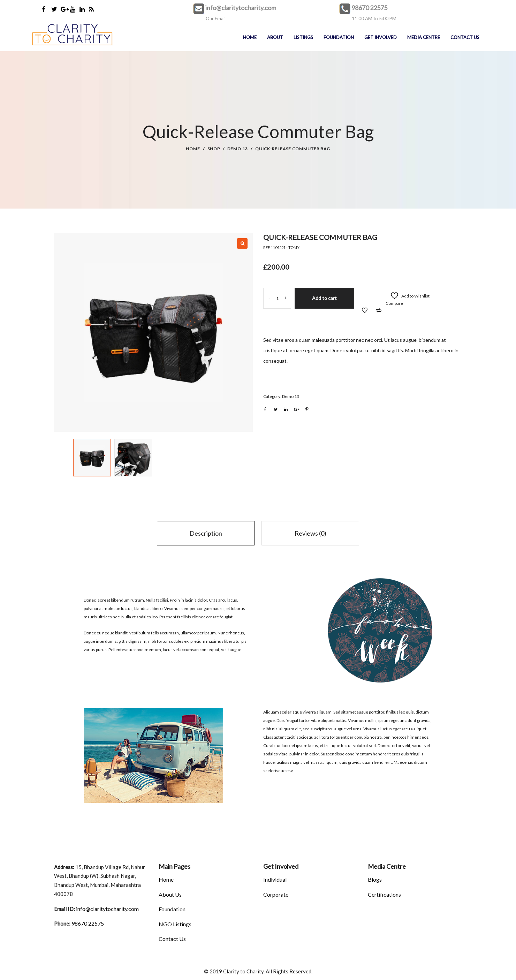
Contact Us (172, 939)
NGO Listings (175, 924)
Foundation (172, 909)
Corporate (276, 894)
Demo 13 (238, 149)
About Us (170, 894)
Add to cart (324, 298)
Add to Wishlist (365, 310)
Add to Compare (379, 310)
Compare (394, 303)
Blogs (375, 879)
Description (206, 533)
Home (193, 149)
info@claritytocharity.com (241, 8)
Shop (214, 149)
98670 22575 (369, 8)
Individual (275, 879)
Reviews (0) (310, 533)
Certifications (384, 894)
